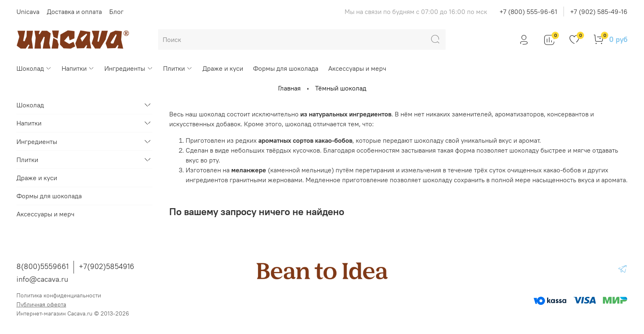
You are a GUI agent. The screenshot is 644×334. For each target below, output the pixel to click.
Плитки (178, 68)
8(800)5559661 (43, 266)
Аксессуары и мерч (357, 68)
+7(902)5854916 (107, 266)
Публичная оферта (41, 304)
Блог (116, 12)
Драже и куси (223, 68)
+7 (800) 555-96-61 (528, 12)
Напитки (78, 68)
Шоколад (34, 68)
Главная (289, 88)
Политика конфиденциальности (59, 295)
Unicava (28, 12)
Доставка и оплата (74, 12)
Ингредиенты (129, 68)
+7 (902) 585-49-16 (599, 12)
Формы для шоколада (286, 68)
